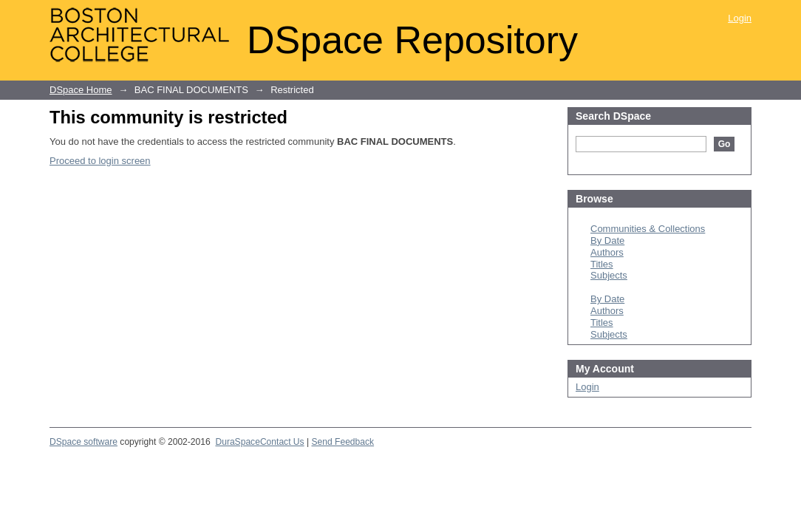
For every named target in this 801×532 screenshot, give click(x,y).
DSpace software (83, 442)
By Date (607, 241)
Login (740, 18)
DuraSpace (237, 442)
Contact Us (282, 442)
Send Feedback (342, 442)
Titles (602, 264)
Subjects (609, 275)
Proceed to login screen (100, 161)
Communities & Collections (648, 229)
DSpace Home (81, 90)
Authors (607, 252)
